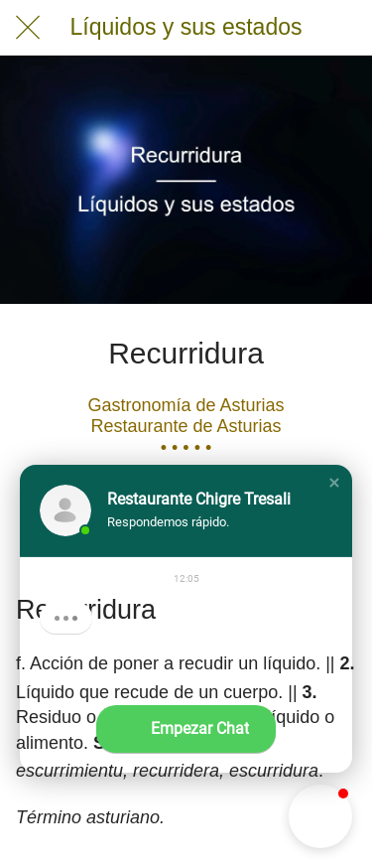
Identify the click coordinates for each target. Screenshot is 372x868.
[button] (334, 483)
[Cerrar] (28, 28)
